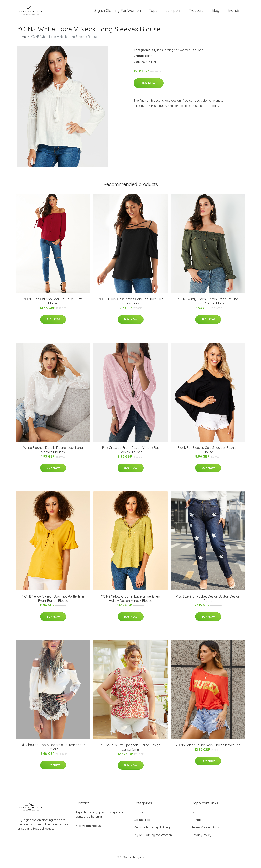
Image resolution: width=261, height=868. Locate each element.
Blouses (198, 53)
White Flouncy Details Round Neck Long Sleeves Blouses (53, 453)
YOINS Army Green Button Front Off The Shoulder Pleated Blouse (208, 305)
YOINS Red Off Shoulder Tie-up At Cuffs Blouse (53, 305)
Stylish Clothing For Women (118, 12)
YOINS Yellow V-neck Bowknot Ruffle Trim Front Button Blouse (53, 602)
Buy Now (149, 86)
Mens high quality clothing (152, 831)
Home (22, 40)
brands (139, 816)
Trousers (196, 12)
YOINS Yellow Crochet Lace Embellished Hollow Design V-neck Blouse (131, 602)
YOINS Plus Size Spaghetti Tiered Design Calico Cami (131, 751)
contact (197, 823)
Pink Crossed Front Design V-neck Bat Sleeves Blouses (131, 453)
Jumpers (173, 12)
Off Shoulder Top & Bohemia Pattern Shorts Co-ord (53, 750)
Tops (153, 12)
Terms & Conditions (205, 831)
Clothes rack (143, 823)
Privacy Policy (201, 839)
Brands (233, 12)
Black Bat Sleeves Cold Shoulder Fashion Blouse (208, 453)
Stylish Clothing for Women (171, 53)
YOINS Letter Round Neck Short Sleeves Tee (208, 748)
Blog (215, 12)
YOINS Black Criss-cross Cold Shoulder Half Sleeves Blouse (131, 305)
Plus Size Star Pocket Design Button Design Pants (208, 602)
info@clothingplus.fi (89, 829)
